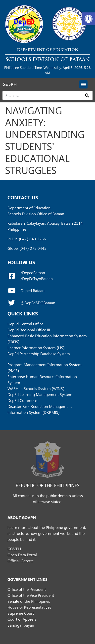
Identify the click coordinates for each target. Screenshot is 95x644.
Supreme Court (21, 613)
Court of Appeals (22, 619)
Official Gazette (21, 561)
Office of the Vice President (31, 595)
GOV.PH (14, 549)
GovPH (10, 84)
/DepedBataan (33, 273)
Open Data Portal (22, 555)
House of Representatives (29, 607)
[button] (89, 19)
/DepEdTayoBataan (37, 279)
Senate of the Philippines (29, 601)
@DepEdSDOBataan (38, 303)
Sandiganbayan (21, 625)
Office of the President (27, 589)
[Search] (87, 95)
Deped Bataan (33, 290)
